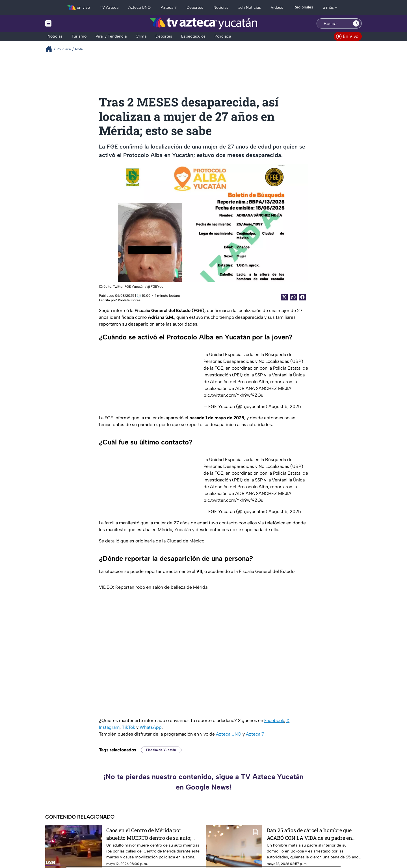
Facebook (274, 720)
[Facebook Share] (302, 297)
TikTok (128, 727)
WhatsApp (151, 727)
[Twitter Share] (284, 297)
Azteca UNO (229, 734)
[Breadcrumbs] (51, 49)
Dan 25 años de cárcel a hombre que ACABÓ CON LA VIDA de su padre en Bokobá (309, 834)
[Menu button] (68, 23)
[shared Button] (293, 297)
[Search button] (356, 23)
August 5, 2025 (285, 406)
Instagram (109, 727)
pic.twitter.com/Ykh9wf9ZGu (233, 395)
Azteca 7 (255, 734)
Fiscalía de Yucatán (161, 750)
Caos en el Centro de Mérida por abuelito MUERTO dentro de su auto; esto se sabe (149, 834)
